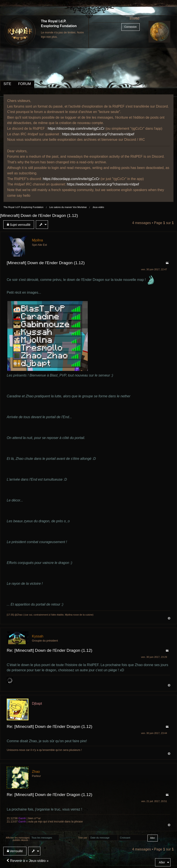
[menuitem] (20, 225)
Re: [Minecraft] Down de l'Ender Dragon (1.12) (50, 650)
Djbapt (37, 703)
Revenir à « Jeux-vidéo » (27, 861)
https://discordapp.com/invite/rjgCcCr (76, 129)
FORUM (25, 84)
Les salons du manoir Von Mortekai (68, 207)
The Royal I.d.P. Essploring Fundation (23, 207)
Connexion (130, 27)
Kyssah (38, 636)
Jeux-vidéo (98, 207)
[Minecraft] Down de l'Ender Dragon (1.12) (39, 215)
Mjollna (37, 240)
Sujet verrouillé (19, 225)
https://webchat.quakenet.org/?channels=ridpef (98, 134)
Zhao (36, 772)
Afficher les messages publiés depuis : (18, 839)
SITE (7, 84)
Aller (162, 862)
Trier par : (83, 838)
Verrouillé (15, 851)
